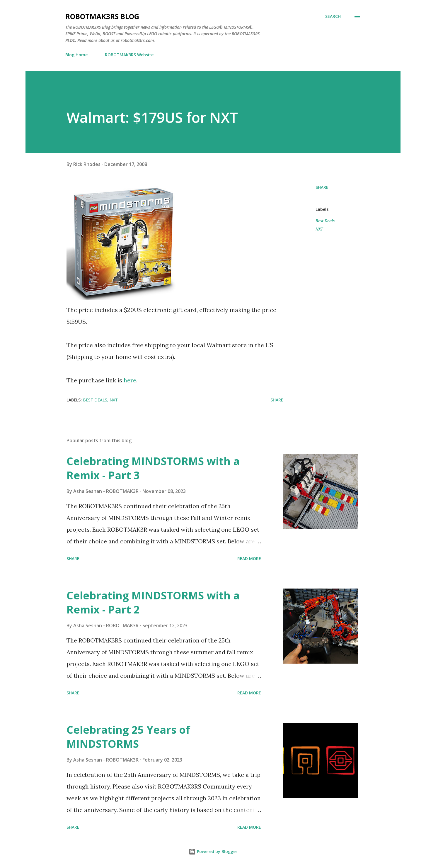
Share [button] (322, 187)
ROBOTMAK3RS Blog (102, 16)
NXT (319, 229)
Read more (249, 558)
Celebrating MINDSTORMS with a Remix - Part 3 (153, 468)
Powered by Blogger (213, 851)
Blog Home (76, 55)
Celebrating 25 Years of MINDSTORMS (128, 737)
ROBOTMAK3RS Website (129, 55)
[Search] (333, 16)
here (130, 380)
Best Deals (325, 221)
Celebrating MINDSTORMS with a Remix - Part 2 (153, 602)
